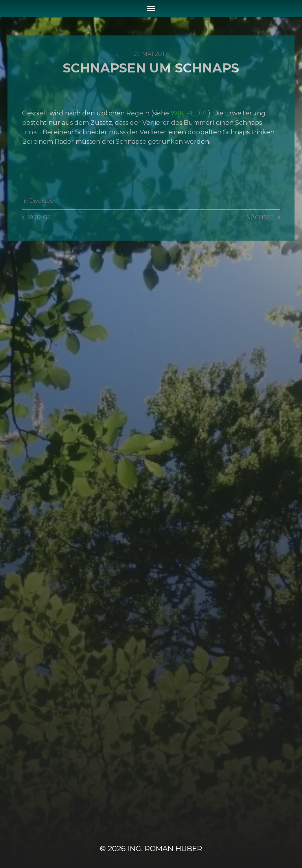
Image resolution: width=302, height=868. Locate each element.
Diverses (41, 201)
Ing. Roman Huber (165, 849)
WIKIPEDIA (189, 113)
